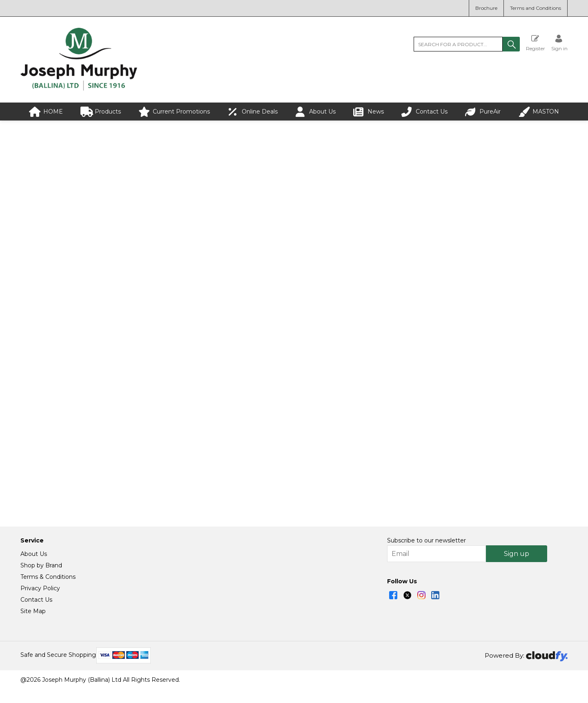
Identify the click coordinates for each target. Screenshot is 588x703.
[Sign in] (559, 43)
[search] (458, 44)
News (369, 112)
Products (101, 112)
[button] (511, 44)
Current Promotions (174, 112)
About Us (315, 112)
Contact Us (424, 112)
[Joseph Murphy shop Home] (79, 89)
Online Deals (253, 112)
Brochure (486, 8)
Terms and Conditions (536, 8)
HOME (46, 112)
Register (536, 43)
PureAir (483, 112)
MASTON (539, 112)
